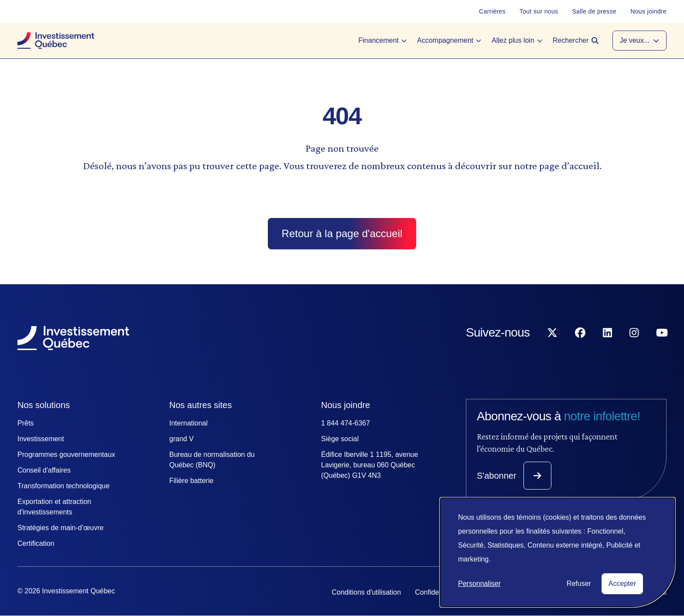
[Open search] (576, 41)
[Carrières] (492, 11)
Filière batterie (191, 481)
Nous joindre (345, 405)
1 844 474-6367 (345, 423)
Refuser (579, 584)
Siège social (340, 439)
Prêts (26, 423)
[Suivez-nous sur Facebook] (580, 350)
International (188, 423)
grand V (181, 439)
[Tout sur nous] (539, 11)
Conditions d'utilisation (366, 592)
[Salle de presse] (594, 11)
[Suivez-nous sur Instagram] (634, 350)
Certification (36, 543)
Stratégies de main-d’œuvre (60, 528)
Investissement (41, 439)
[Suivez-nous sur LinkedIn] (607, 350)
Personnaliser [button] (479, 584)
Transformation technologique (63, 486)
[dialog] (557, 552)
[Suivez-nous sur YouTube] (662, 350)
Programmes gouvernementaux (66, 454)
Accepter (622, 584)
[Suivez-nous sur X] (552, 350)
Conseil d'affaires (44, 470)
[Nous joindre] (648, 11)
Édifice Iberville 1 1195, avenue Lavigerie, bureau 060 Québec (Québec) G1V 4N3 (369, 465)
